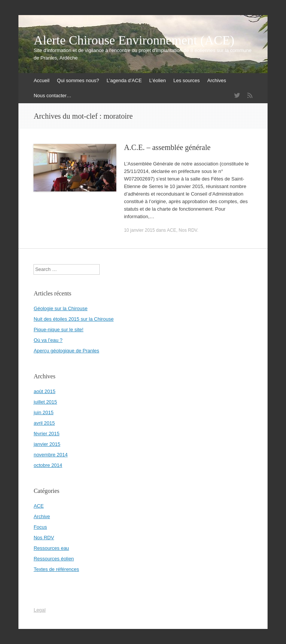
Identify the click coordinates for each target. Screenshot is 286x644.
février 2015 (46, 434)
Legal (40, 610)
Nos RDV (188, 230)
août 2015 (44, 391)
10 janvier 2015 (139, 230)
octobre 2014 (48, 465)
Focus (40, 527)
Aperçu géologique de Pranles (66, 351)
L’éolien (158, 80)
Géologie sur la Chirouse (60, 308)
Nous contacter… (52, 96)
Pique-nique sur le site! (58, 330)
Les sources (187, 80)
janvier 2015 (47, 444)
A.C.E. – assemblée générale (167, 147)
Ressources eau (51, 548)
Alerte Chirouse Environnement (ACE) (134, 40)
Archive (42, 516)
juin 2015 (43, 412)
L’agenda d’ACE (124, 80)
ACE (172, 230)
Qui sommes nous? (78, 80)
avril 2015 (44, 423)
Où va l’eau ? (48, 340)
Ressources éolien (54, 559)
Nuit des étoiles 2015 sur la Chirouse (73, 319)
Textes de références (56, 569)
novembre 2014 (50, 455)
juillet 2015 (45, 402)
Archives (217, 80)
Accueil (41, 80)
